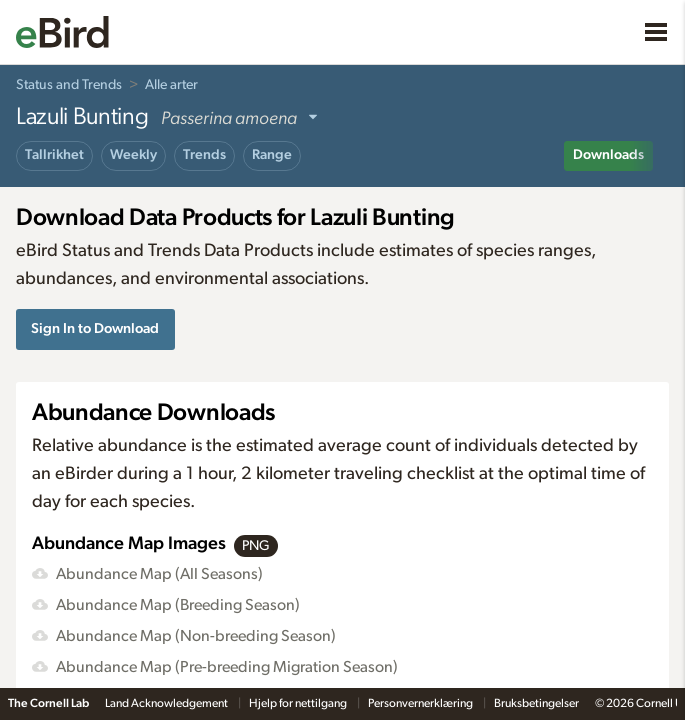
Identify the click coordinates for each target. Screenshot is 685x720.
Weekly (133, 155)
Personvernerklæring (421, 703)
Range (272, 155)
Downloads (608, 155)
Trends (204, 155)
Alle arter (171, 85)
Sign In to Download (95, 328)
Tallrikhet (54, 155)
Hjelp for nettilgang (299, 703)
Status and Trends (69, 85)
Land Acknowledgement (167, 703)
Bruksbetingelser (536, 703)
